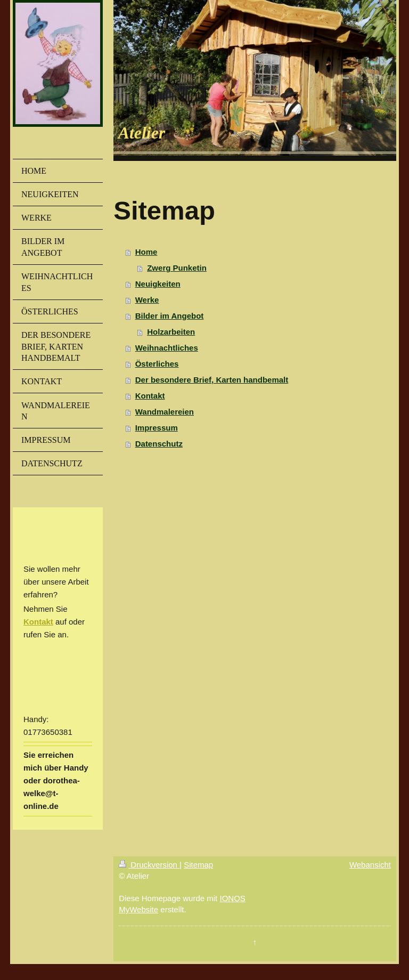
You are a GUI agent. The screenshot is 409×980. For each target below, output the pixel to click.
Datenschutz (159, 444)
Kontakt (38, 622)
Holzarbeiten (171, 332)
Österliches (157, 364)
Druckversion (149, 865)
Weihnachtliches (167, 348)
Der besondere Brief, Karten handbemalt (212, 380)
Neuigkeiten (158, 284)
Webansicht (370, 865)
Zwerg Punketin (177, 268)
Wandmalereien (165, 412)
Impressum (157, 428)
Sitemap (198, 865)
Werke (147, 300)
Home (146, 252)
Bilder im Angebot (170, 316)
